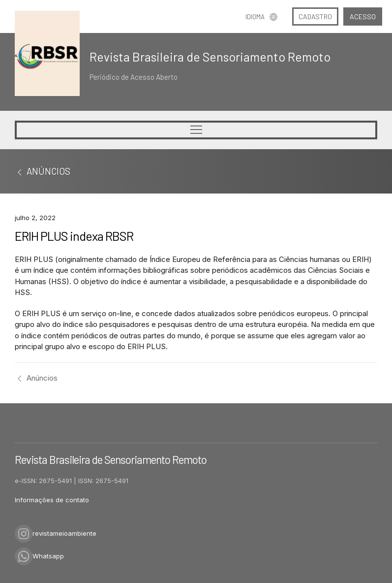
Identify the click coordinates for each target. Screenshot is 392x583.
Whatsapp (39, 556)
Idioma (261, 17)
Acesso (363, 16)
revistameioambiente (56, 533)
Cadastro (315, 16)
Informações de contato (52, 500)
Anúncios (36, 378)
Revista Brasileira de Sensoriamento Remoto (210, 57)
